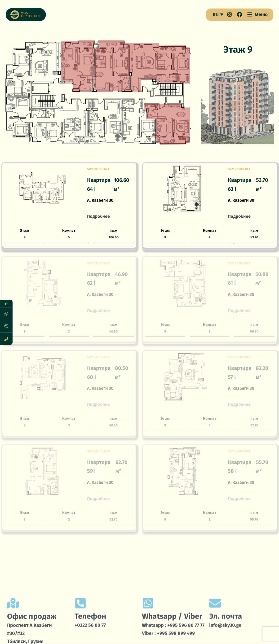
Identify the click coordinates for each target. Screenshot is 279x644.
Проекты (179, 634)
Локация (217, 634)
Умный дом (97, 634)
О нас (59, 634)
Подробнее (98, 216)
